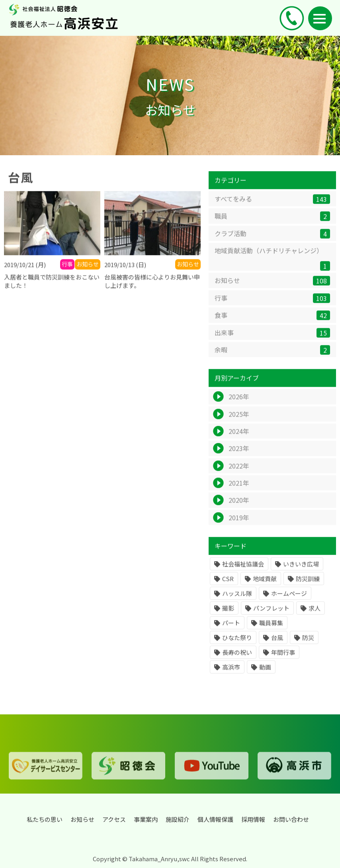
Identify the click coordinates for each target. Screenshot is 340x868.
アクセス (114, 819)
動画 (265, 676)
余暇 (272, 358)
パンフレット (271, 617)
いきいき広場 (301, 572)
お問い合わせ (291, 819)
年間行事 (283, 661)
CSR (228, 587)
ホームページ (289, 602)
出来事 (272, 341)
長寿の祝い (237, 661)
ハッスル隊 (237, 602)
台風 (277, 646)
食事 (272, 324)
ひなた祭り (237, 646)
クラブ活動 (272, 242)
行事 (272, 306)
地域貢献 (265, 587)
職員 (272, 225)
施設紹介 (178, 819)
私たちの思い (45, 819)
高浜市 (231, 676)
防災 (308, 646)
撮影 (228, 617)
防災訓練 (308, 587)
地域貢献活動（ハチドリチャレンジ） (272, 266)
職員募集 (271, 631)
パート (231, 631)
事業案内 (146, 819)
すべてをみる (272, 207)
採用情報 (253, 819)
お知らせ (272, 289)
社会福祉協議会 (243, 572)
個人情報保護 (215, 819)
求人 (315, 617)
